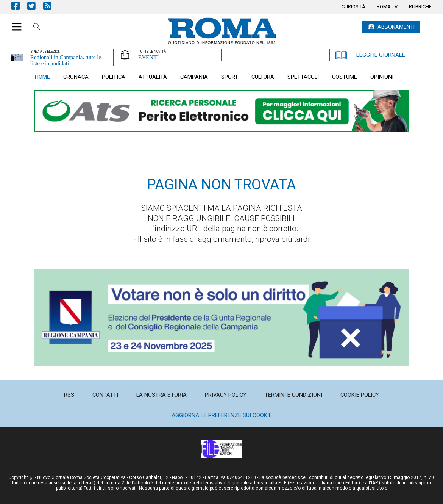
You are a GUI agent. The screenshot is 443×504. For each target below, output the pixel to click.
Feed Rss (51, 6)
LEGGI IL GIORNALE (370, 55)
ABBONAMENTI (396, 27)
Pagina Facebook (19, 6)
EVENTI (148, 57)
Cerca (37, 28)
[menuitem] (353, 7)
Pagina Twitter (35, 6)
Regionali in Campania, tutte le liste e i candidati (66, 60)
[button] (14, 23)
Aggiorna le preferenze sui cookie (222, 415)
